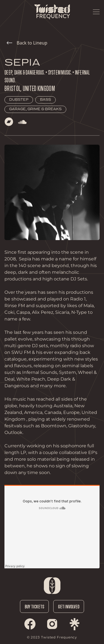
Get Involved (69, 606)
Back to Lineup (27, 43)
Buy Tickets (34, 606)
